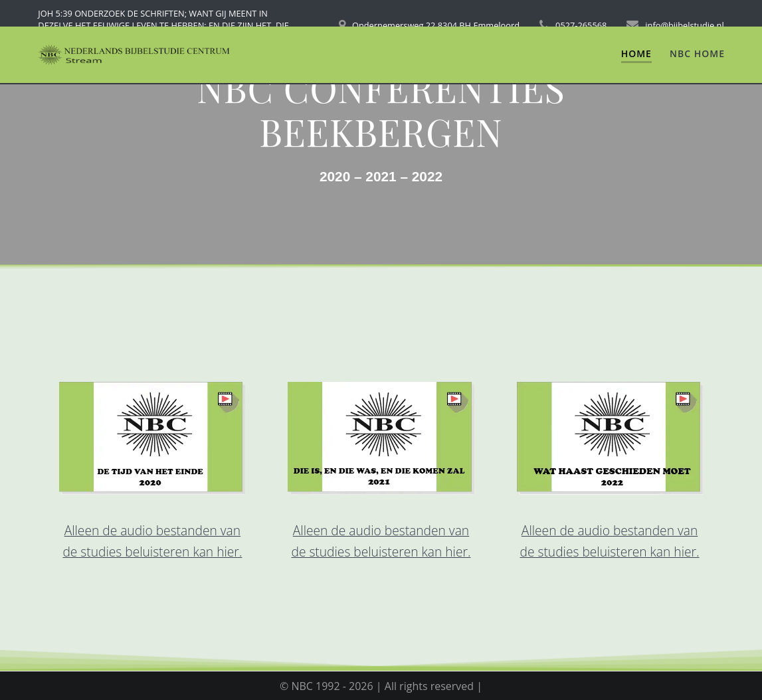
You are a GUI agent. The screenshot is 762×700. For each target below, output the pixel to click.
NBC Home (697, 53)
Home (636, 53)
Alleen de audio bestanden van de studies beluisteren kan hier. (152, 541)
